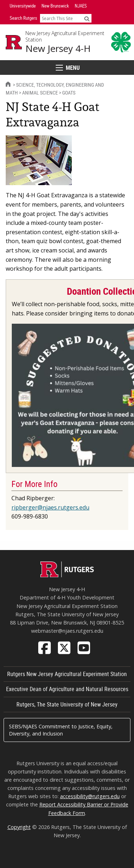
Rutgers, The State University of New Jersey (67, 704)
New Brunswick (55, 6)
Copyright (19, 827)
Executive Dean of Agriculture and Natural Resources (67, 689)
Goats (69, 93)
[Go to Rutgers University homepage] (14, 42)
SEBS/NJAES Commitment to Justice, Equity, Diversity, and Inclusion (61, 730)
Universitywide (23, 6)
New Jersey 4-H (58, 49)
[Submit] (87, 19)
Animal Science (40, 93)
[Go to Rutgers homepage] (67, 575)
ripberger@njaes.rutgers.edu (50, 507)
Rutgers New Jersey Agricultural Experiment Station (67, 674)
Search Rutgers (23, 18)
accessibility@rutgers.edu (90, 796)
